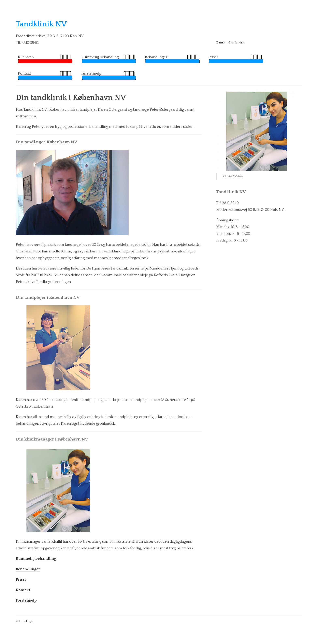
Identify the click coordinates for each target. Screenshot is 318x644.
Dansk (221, 43)
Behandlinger (156, 57)
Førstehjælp (91, 73)
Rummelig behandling (100, 57)
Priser (213, 57)
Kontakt (24, 73)
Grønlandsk (236, 43)
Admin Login (25, 621)
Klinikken (26, 57)
